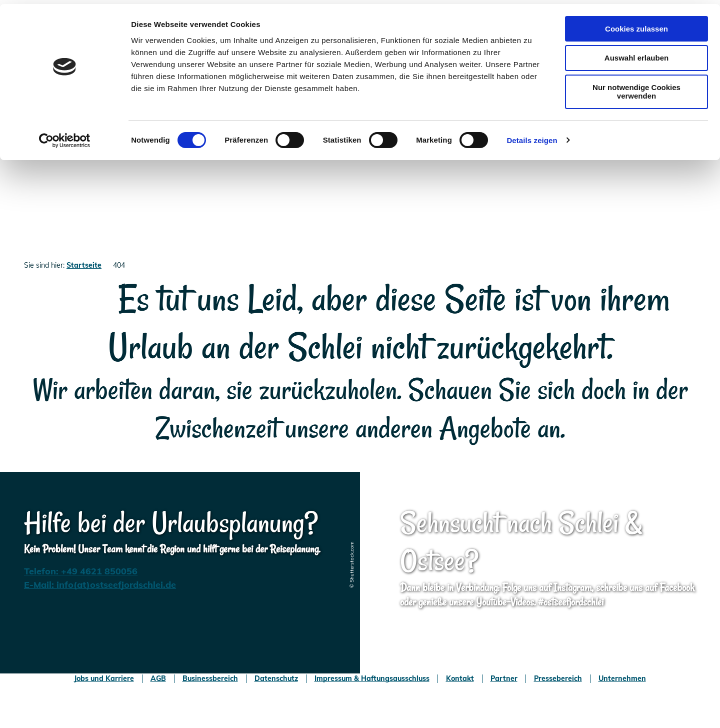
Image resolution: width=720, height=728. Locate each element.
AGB (158, 679)
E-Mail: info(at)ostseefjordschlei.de (100, 585)
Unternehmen (622, 679)
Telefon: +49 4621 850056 (81, 571)
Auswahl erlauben (636, 54)
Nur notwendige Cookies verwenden (636, 88)
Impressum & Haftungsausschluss (372, 679)
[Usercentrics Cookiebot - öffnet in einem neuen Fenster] (65, 137)
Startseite (84, 265)
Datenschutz (276, 679)
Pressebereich (558, 679)
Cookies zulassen (636, 25)
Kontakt (460, 679)
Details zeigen (532, 136)
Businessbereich (210, 679)
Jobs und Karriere (104, 679)
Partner (504, 679)
